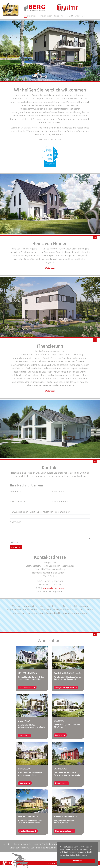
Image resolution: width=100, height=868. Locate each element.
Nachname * (58, 491)
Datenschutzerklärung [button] (78, 855)
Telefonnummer (60, 502)
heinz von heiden (45, 16)
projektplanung (30, 16)
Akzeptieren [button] (78, 861)
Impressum (50, 863)
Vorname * (15, 491)
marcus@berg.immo (54, 588)
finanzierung (59, 16)
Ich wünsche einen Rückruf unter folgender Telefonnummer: (40, 512)
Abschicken (16, 547)
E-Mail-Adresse (17, 502)
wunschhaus (80, 16)
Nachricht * (16, 522)
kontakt (70, 16)
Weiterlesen (50, 268)
